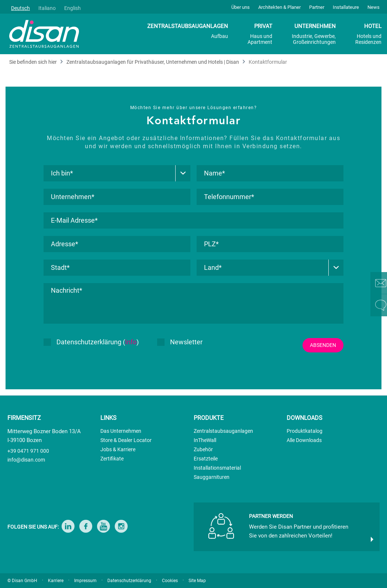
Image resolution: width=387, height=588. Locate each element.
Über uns (241, 7)
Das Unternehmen (121, 431)
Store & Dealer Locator (126, 440)
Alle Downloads (304, 440)
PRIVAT (260, 34)
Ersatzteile (206, 459)
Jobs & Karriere (118, 449)
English (72, 8)
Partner (317, 7)
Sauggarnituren (212, 477)
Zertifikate (112, 459)
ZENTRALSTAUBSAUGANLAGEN (188, 31)
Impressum (85, 581)
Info (131, 342)
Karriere (56, 581)
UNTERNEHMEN (314, 34)
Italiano (47, 8)
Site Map (197, 581)
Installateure (346, 7)
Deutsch (20, 8)
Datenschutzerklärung (129, 581)
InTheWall (205, 440)
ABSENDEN (323, 345)
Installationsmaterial (217, 468)
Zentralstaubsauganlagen (223, 431)
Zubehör (203, 449)
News (374, 7)
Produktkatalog (305, 431)
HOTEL (368, 34)
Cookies (170, 581)
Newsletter (180, 342)
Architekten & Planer (279, 7)
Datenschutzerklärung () (91, 342)
